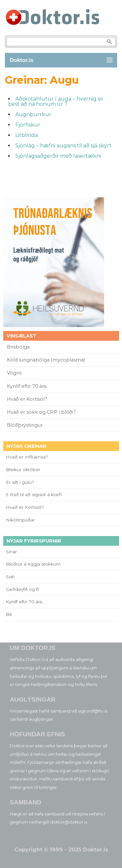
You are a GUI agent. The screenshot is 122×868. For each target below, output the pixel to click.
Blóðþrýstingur (25, 425)
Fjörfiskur (28, 125)
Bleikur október (23, 470)
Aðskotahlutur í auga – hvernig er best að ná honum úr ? (56, 101)
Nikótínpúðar (20, 520)
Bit (9, 614)
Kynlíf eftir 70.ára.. (27, 386)
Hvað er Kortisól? (28, 399)
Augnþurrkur (33, 114)
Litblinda (27, 135)
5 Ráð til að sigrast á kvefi (34, 495)
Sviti (10, 577)
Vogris (14, 373)
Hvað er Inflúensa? (27, 457)
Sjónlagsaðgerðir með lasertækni (58, 156)
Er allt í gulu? (21, 482)
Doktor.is (22, 60)
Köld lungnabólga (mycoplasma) (46, 360)
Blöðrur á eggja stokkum (33, 564)
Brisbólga (18, 347)
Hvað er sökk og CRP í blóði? (41, 412)
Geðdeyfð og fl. (23, 589)
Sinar (11, 552)
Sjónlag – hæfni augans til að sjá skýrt (63, 146)
